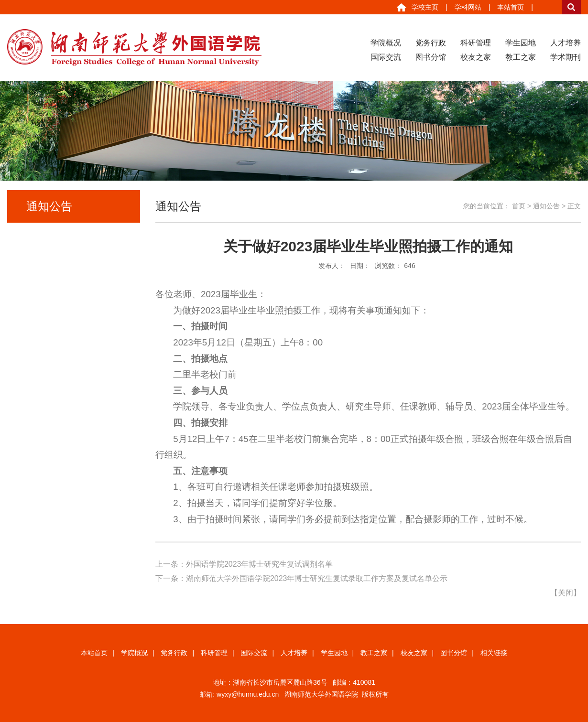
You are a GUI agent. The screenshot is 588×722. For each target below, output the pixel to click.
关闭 (566, 593)
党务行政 (431, 43)
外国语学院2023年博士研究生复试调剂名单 (260, 564)
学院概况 (386, 43)
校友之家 (476, 57)
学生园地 (521, 43)
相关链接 (494, 653)
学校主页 (425, 7)
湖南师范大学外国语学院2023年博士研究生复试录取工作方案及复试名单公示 (317, 578)
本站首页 (511, 7)
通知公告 (546, 206)
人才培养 (566, 43)
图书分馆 (431, 57)
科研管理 (476, 43)
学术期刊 (566, 57)
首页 (519, 206)
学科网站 (468, 7)
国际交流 (386, 57)
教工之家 (521, 57)
